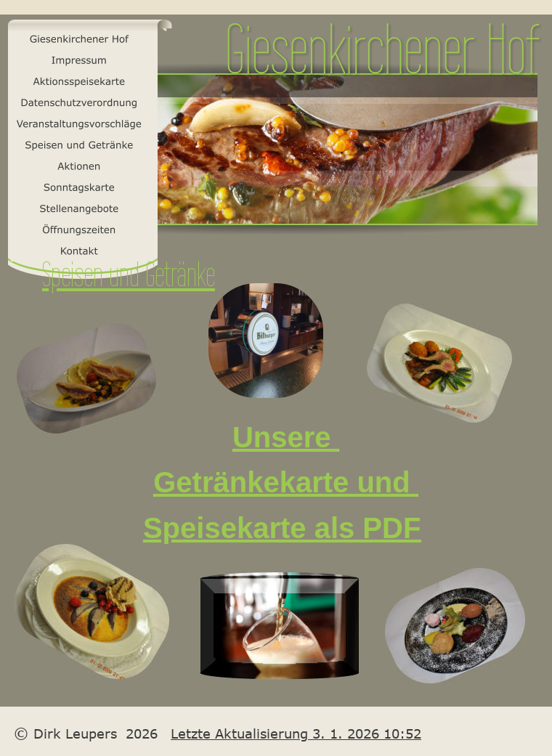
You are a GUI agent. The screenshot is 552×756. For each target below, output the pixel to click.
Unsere (286, 437)
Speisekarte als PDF (282, 528)
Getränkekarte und (286, 482)
